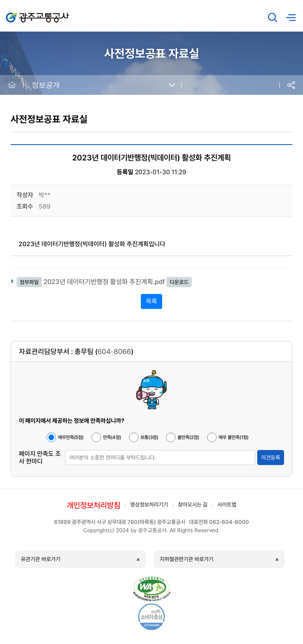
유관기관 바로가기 (41, 559)
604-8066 (114, 351)
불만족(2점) (188, 437)
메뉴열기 (291, 18)
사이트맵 (227, 505)
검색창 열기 (273, 17)
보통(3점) (149, 437)
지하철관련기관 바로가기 (187, 559)
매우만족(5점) (71, 437)
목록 (151, 301)
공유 (291, 85)
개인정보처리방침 (94, 505)
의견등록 (271, 458)
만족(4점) (112, 437)
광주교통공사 (22, 13)
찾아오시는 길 (193, 505)
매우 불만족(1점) (234, 437)
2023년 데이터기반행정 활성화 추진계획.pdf (104, 282)
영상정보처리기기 (149, 505)
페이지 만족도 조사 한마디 (40, 458)
